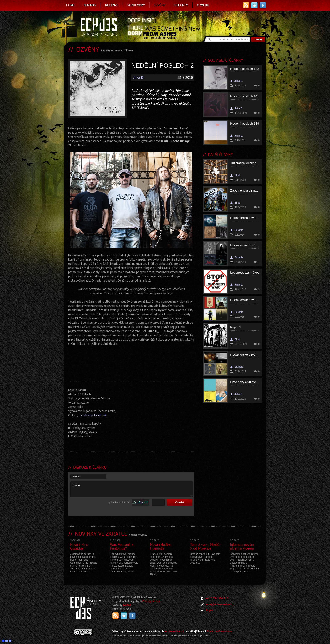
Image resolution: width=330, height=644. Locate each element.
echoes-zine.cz (174, 631)
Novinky (90, 5)
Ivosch (127, 605)
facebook (100, 415)
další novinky (139, 535)
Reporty (181, 5)
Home (70, 5)
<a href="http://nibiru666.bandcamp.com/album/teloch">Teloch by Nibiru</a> (131, 363)
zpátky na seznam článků (118, 51)
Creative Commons (219, 631)
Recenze (112, 5)
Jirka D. (139, 78)
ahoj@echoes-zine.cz (220, 604)
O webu (203, 5)
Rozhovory (136, 5)
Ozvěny (160, 5)
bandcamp (86, 415)
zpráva (132, 489)
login (209, 610)
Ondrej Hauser (151, 601)
